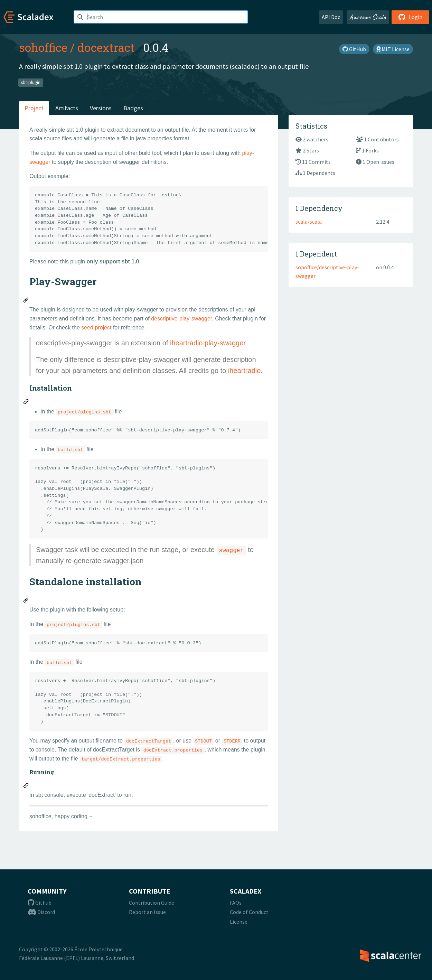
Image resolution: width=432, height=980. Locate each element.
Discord (41, 912)
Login (410, 17)
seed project (96, 328)
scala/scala (309, 222)
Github (40, 903)
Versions (101, 108)
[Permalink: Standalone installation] (26, 601)
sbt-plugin (31, 82)
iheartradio (245, 371)
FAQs (236, 903)
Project (34, 108)
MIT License (393, 49)
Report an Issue (147, 912)
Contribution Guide (152, 903)
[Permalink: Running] (26, 786)
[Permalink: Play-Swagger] (26, 301)
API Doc (331, 17)
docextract (106, 47)
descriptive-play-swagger (181, 319)
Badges (133, 108)
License (239, 922)
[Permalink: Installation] (26, 403)
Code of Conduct (249, 912)
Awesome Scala (368, 17)
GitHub (354, 49)
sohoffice (43, 47)
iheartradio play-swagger (208, 343)
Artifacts (67, 108)
